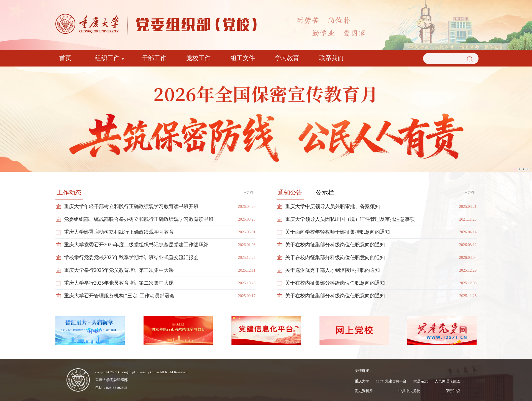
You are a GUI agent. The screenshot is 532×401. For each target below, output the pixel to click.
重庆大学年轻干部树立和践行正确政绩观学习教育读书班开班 (131, 206)
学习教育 (287, 58)
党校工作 (198, 58)
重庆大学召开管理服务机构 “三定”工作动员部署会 (119, 296)
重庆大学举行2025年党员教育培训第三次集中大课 (119, 270)
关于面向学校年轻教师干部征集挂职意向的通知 (337, 232)
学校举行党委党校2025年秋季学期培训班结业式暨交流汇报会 (131, 257)
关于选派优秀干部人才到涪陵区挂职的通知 (332, 270)
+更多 (249, 192)
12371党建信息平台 (391, 381)
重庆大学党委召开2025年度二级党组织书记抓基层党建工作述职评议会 (141, 245)
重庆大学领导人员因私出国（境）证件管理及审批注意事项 (350, 219)
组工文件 (243, 58)
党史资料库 (364, 391)
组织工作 (107, 58)
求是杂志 (421, 381)
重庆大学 (362, 381)
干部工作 (154, 58)
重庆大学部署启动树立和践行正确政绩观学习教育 (119, 232)
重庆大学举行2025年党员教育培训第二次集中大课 (119, 283)
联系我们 (331, 58)
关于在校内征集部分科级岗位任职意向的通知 (335, 245)
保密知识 (453, 391)
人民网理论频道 (447, 381)
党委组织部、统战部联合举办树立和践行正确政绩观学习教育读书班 (139, 219)
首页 (65, 58)
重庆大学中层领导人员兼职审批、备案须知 (332, 206)
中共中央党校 (409, 391)
